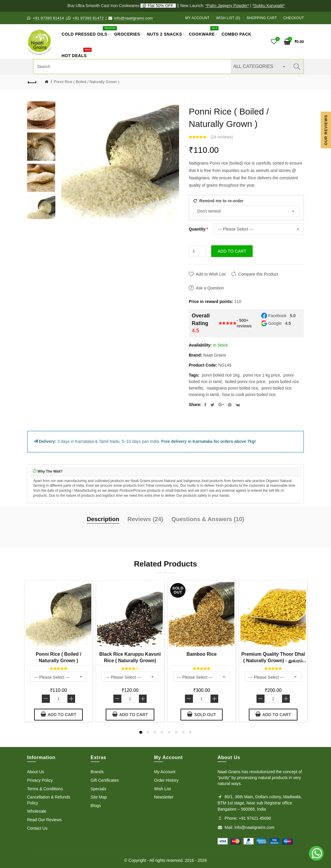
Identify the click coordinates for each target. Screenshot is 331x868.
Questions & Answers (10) (208, 519)
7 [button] (183, 732)
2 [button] (148, 732)
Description (103, 519)
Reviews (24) (145, 519)
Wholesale (37, 811)
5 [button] (169, 732)
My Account (197, 18)
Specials (99, 789)
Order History (166, 780)
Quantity (197, 229)
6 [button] (176, 732)
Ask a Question (210, 288)
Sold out (201, 714)
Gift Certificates (105, 780)
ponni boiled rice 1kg (221, 375)
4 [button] (162, 732)
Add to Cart (232, 251)
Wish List (162, 789)
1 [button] (141, 732)
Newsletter (164, 797)
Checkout (294, 18)
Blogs (96, 806)
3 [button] (155, 732)
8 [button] (190, 732)
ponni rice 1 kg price (261, 375)
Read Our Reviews (44, 820)
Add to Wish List (211, 274)
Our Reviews (326, 130)
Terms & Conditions (45, 789)
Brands (97, 772)
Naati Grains (215, 355)
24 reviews (222, 137)
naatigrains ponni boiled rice (232, 388)
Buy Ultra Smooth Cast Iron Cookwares (127, 6)
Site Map (99, 797)
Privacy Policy (40, 780)
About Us (36, 772)
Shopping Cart (262, 18)
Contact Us (37, 828)
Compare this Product (258, 274)
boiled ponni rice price (245, 382)
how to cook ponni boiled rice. (249, 395)
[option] (41, 115)
